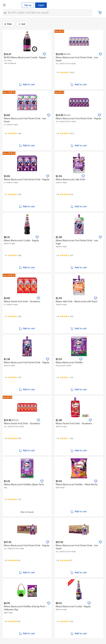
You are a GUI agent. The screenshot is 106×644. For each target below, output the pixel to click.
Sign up (28, 5)
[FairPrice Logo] (14, 5)
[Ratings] (65, 72)
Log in (41, 5)
